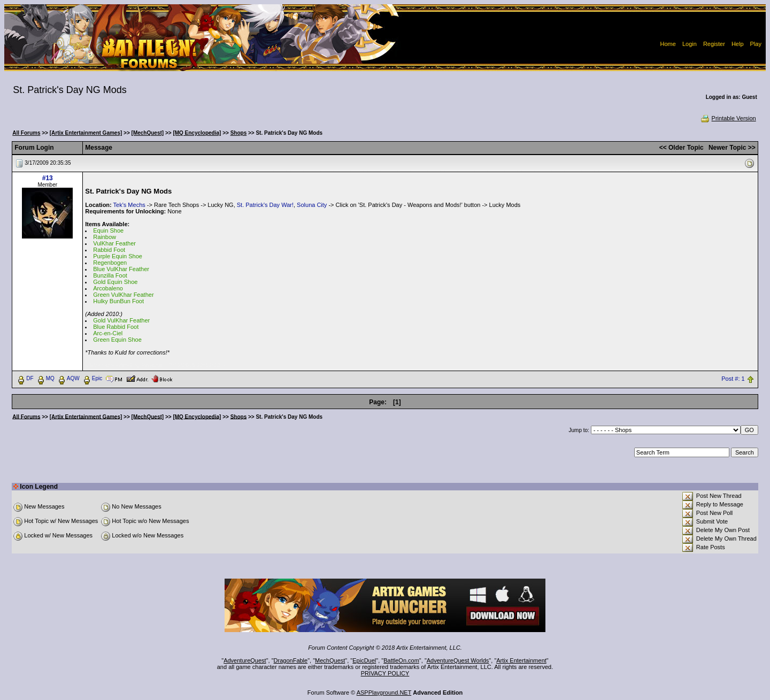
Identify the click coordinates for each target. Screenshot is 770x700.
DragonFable (291, 660)
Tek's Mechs (129, 205)
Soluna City (312, 205)
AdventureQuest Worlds (458, 660)
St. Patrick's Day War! (265, 205)
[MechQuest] (148, 133)
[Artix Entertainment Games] (86, 133)
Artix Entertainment (521, 660)
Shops (239, 133)
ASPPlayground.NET (384, 693)
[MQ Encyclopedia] (197, 133)
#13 (48, 178)
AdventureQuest (245, 660)
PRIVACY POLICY (385, 673)
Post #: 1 (733, 379)
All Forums (26, 133)
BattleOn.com (401, 660)
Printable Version (728, 118)
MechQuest (330, 660)
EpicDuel (364, 660)
